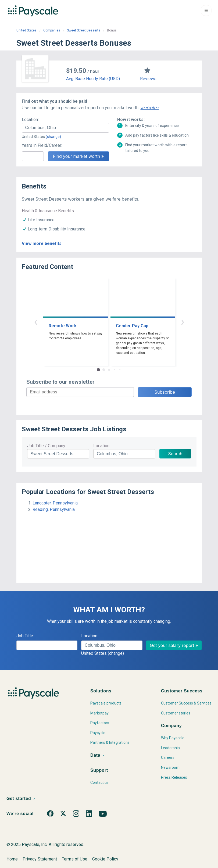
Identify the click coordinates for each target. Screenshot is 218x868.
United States (26, 30)
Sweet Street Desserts (84, 30)
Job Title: (25, 636)
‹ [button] (36, 321)
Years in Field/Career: (42, 145)
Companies (52, 30)
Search (175, 454)
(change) (53, 137)
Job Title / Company (46, 446)
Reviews (148, 79)
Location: (30, 120)
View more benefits (42, 243)
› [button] (183, 321)
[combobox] (65, 128)
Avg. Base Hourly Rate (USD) (93, 79)
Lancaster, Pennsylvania (55, 503)
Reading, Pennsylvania (54, 509)
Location (101, 446)
